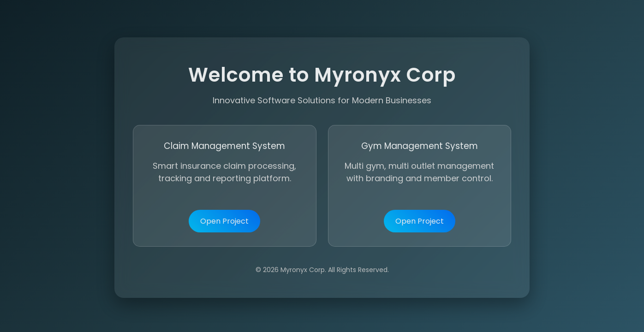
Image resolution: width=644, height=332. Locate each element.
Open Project (224, 222)
